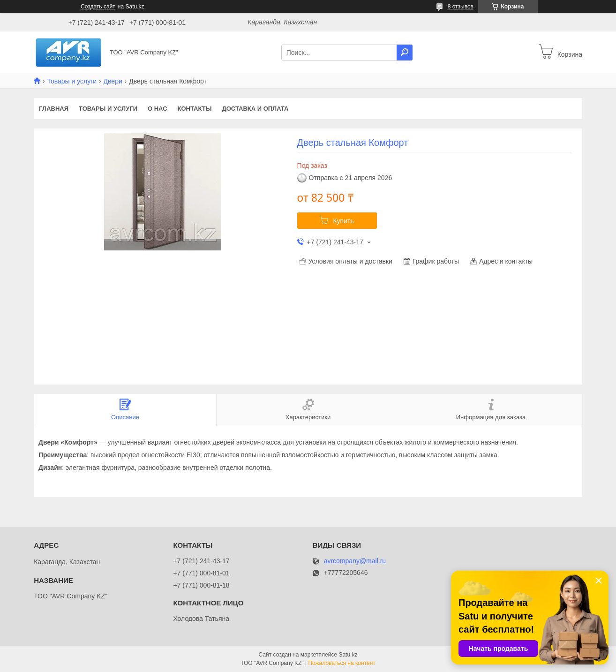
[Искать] (405, 53)
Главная (54, 109)
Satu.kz (348, 655)
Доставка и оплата (255, 109)
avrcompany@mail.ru (355, 561)
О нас (158, 109)
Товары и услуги (72, 81)
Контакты (195, 109)
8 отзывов (461, 7)
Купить (343, 221)
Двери (113, 81)
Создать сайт (98, 7)
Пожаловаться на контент (342, 663)
